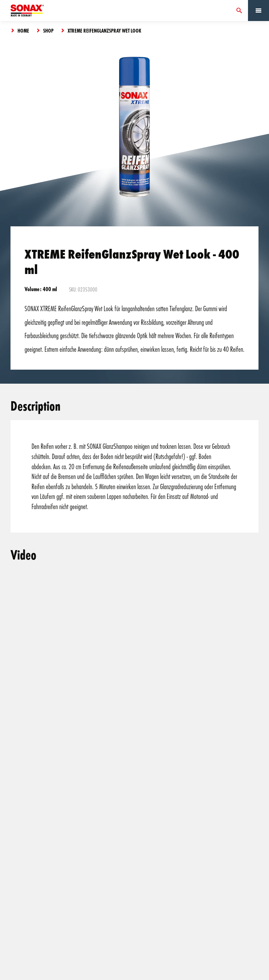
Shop (48, 30)
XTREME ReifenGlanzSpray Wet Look (104, 30)
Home (23, 30)
